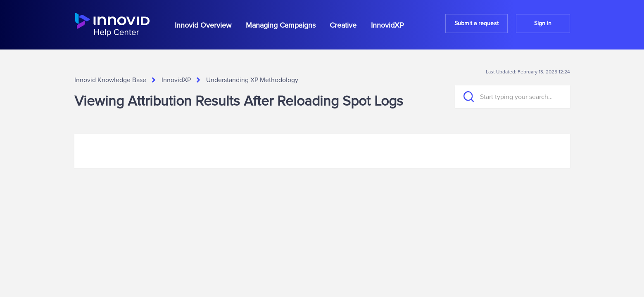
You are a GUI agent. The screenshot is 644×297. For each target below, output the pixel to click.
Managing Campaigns (281, 25)
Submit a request (476, 23)
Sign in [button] (543, 23)
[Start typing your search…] (513, 97)
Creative (343, 25)
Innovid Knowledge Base (110, 80)
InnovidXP (387, 25)
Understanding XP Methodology (252, 80)
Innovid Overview (203, 25)
